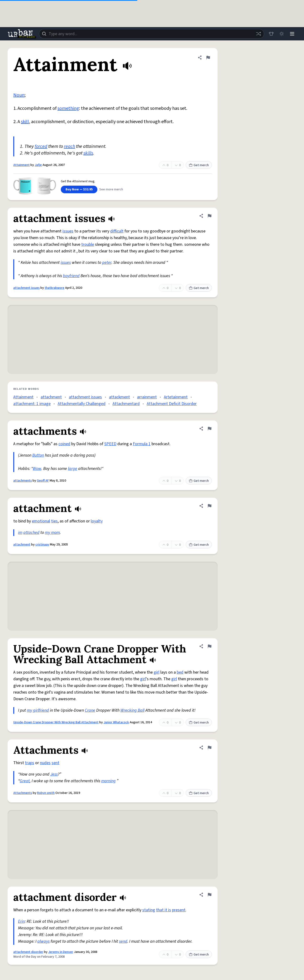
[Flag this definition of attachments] (209, 429)
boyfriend (71, 276)
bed (180, 672)
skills (88, 153)
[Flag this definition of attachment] (209, 506)
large (73, 469)
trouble (88, 244)
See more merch (111, 189)
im (20, 533)
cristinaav (42, 545)
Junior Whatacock (116, 722)
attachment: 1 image (32, 404)
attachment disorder (28, 952)
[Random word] (258, 34)
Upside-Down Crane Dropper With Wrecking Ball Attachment (56, 722)
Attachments (23, 793)
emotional (41, 521)
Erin (21, 921)
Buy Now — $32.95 (79, 189)
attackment (119, 397)
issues (68, 231)
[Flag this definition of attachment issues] (209, 216)
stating (149, 910)
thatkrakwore (55, 288)
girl (157, 672)
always (43, 941)
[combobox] (152, 34)
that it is (164, 910)
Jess (54, 774)
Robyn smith (46, 793)
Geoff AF (43, 481)
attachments (23, 481)
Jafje (38, 165)
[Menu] (292, 34)
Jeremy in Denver (61, 952)
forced (41, 146)
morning (108, 781)
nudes (45, 763)
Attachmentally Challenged (82, 404)
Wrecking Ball (132, 710)
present (179, 910)
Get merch (199, 165)
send (123, 941)
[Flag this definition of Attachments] (209, 748)
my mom (52, 533)
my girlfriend (38, 710)
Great (25, 781)
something (68, 108)
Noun (19, 95)
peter (107, 263)
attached (31, 533)
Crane (90, 710)
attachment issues (26, 288)
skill (25, 122)
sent (55, 763)
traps (30, 763)
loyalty (97, 521)
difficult (117, 231)
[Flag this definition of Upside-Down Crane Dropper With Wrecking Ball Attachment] (209, 646)
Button (38, 455)
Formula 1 (142, 444)
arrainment (147, 397)
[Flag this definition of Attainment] (208, 58)
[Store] (271, 34)
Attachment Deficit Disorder (172, 404)
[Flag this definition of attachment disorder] (209, 895)
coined (64, 444)
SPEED (110, 444)
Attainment (21, 165)
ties (54, 521)
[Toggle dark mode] (282, 34)
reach (69, 146)
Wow (37, 469)
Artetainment (176, 397)
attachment (51, 397)
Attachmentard (126, 404)
